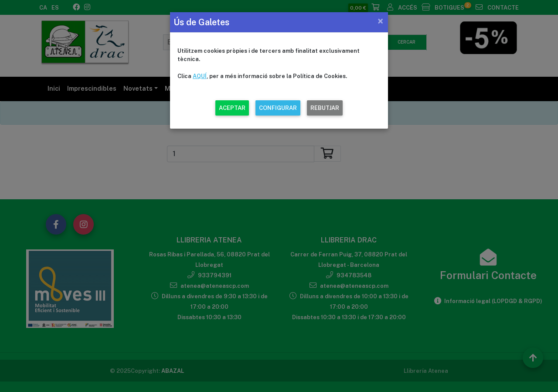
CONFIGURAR (278, 108)
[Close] (380, 21)
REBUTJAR (325, 108)
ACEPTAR (232, 108)
